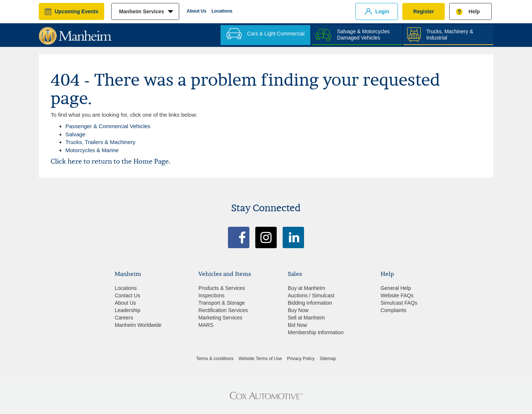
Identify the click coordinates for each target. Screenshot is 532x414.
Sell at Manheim (306, 318)
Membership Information (316, 332)
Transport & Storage (222, 303)
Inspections (212, 295)
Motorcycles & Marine (92, 150)
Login (382, 11)
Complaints (393, 310)
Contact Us (127, 295)
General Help (396, 288)
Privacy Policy (301, 359)
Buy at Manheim (306, 288)
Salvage (75, 134)
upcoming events (76, 11)
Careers (124, 318)
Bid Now (297, 325)
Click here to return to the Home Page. (110, 161)
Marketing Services (220, 318)
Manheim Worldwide (138, 325)
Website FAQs (397, 295)
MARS (206, 325)
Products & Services (222, 288)
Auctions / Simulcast (311, 295)
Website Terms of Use (260, 359)
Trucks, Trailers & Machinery (100, 142)
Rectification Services (223, 310)
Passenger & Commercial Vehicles (108, 126)
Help (474, 11)
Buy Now (298, 310)
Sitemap (328, 359)
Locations (222, 11)
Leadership (127, 310)
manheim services (141, 11)
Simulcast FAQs (399, 303)
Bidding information (310, 303)
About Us (196, 11)
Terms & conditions (215, 359)
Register (424, 11)
